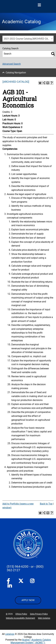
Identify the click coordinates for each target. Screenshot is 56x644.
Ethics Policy (21, 614)
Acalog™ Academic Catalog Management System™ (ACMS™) (31, 641)
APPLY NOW (28, 600)
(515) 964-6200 (18, 567)
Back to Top (46, 504)
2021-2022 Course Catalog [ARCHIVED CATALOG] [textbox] (29, 39)
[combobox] (28, 39)
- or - (32, 567)
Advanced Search (12, 64)
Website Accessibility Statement (20, 618)
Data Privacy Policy (39, 614)
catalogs (10, 634)
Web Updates (44, 618)
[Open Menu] (39, 5)
